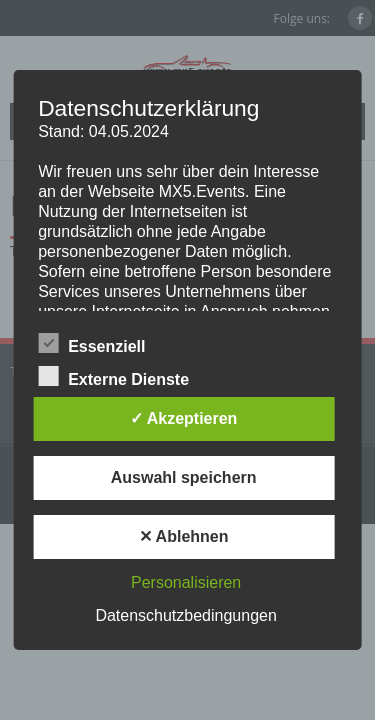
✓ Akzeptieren (184, 418)
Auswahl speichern (184, 477)
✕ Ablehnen (184, 536)
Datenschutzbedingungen (185, 615)
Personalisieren (186, 582)
